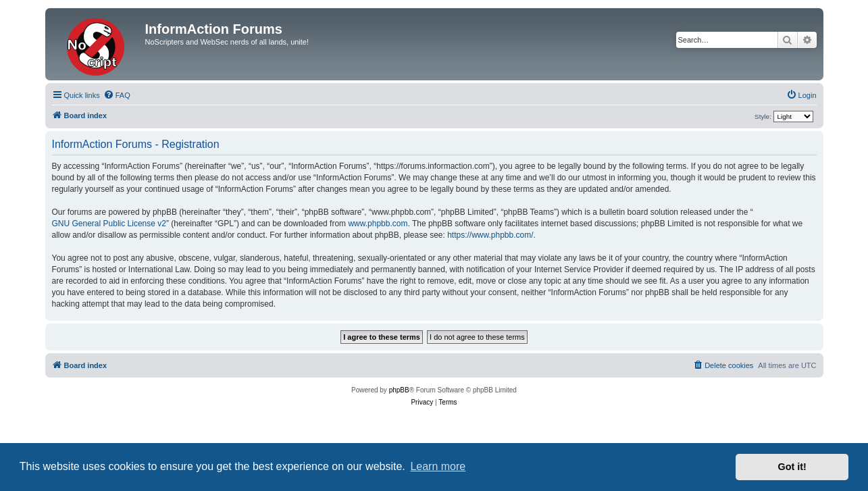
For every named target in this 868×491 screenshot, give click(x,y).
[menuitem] (117, 95)
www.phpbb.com (378, 224)
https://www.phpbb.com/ (490, 235)
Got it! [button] (792, 467)
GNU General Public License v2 (109, 224)
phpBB (399, 390)
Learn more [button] (438, 466)
